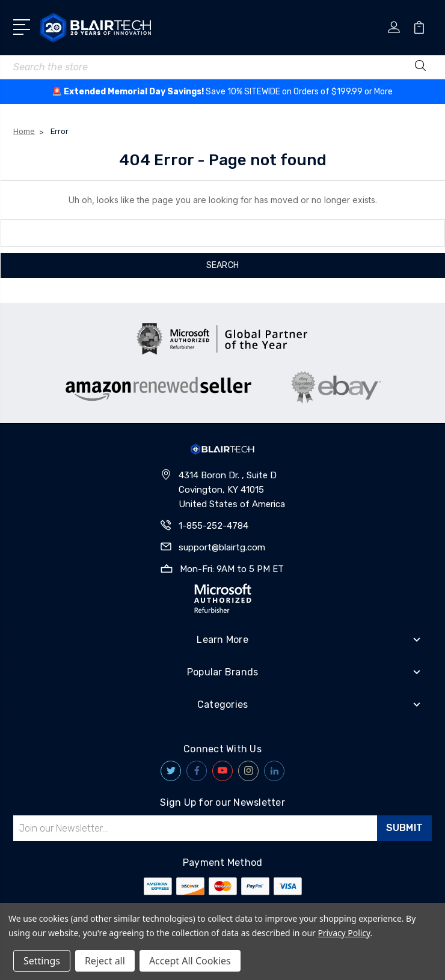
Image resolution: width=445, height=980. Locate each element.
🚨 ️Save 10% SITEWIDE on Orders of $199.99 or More (222, 92)
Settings (42, 961)
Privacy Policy (344, 933)
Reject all (105, 961)
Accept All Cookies (190, 961)
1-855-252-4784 (213, 526)
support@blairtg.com (222, 547)
